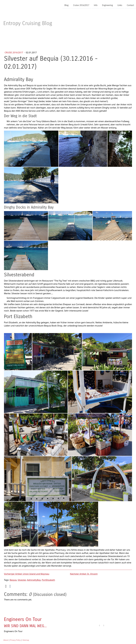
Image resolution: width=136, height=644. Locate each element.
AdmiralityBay (34, 580)
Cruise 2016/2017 (81, 5)
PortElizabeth (48, 580)
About (6, 640)
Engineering (108, 5)
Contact (130, 5)
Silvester (22, 580)
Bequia (13, 580)
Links (120, 5)
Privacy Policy (15, 640)
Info (96, 5)
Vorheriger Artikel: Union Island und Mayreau (27, 574)
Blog (66, 5)
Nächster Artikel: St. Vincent (84, 574)
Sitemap (26, 640)
